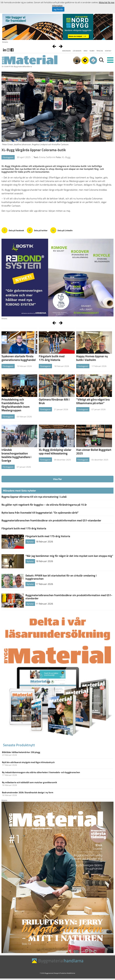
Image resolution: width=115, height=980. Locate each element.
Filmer (92, 51)
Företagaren (8, 157)
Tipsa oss (100, 51)
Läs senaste (77, 51)
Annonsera (66, 51)
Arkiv (86, 51)
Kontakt (108, 51)
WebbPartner (71, 973)
